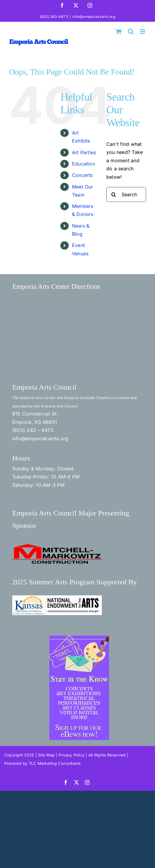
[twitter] (76, 782)
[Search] (114, 194)
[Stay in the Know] (79, 638)
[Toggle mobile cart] (119, 31)
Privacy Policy (72, 755)
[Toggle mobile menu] (143, 31)
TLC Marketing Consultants (55, 763)
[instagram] (87, 782)
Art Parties (84, 152)
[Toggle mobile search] (131, 31)
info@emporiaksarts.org (94, 17)
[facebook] (66, 782)
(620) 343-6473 (54, 17)
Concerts (82, 175)
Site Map (46, 755)
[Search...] (126, 194)
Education (83, 164)
